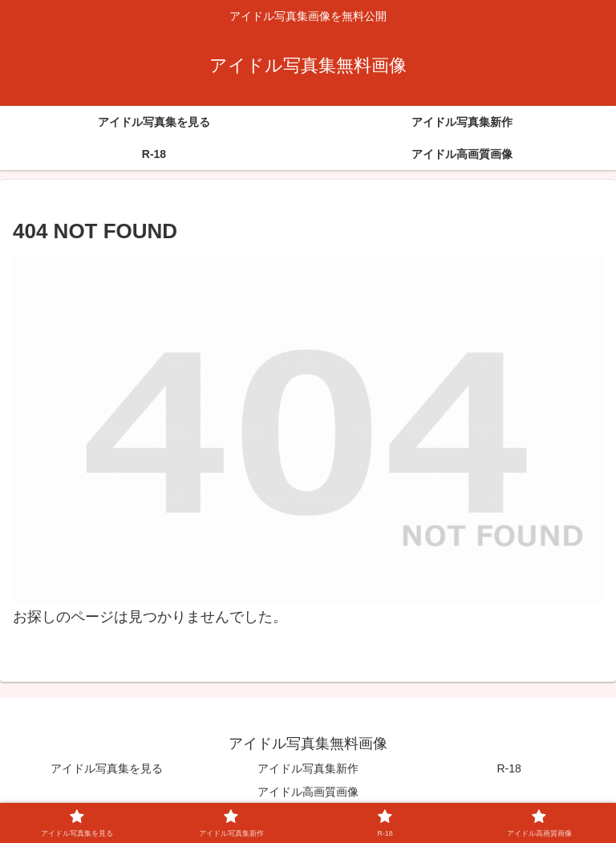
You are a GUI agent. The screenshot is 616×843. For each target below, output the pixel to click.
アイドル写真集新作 (308, 768)
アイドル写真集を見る (107, 768)
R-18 (509, 768)
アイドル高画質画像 (308, 792)
